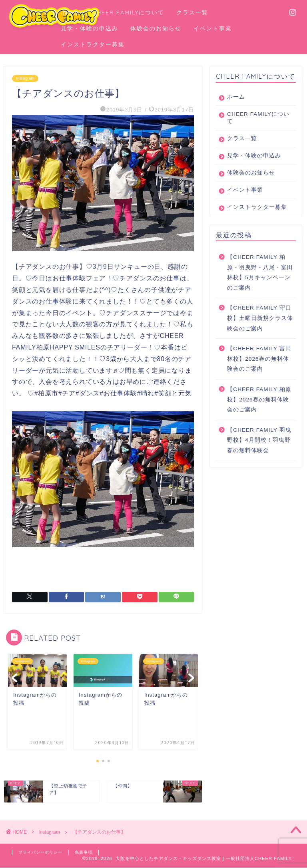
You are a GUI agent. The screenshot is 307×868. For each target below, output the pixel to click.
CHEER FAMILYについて (128, 12)
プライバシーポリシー (42, 852)
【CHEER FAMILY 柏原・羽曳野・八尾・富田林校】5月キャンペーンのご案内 (260, 287)
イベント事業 (213, 28)
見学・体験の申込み (90, 28)
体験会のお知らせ (156, 28)
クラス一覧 (192, 12)
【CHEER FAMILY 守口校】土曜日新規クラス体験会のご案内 (260, 332)
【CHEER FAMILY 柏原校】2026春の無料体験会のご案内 (259, 414)
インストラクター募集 (93, 44)
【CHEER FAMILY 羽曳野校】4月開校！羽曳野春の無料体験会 (259, 455)
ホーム (70, 12)
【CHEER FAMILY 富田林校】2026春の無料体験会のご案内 (259, 373)
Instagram (26, 78)
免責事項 (88, 852)
